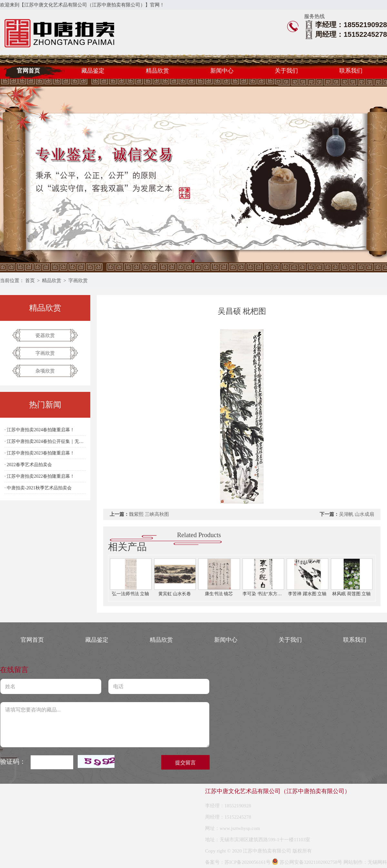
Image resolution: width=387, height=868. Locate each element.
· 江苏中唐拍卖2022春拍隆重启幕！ (40, 476)
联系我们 (351, 71)
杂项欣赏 (45, 371)
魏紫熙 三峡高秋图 (149, 514)
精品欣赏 (157, 71)
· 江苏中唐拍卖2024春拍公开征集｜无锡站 (45, 441)
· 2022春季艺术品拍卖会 (28, 465)
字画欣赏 (78, 281)
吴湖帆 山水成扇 (357, 514)
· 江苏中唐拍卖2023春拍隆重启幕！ (40, 453)
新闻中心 (222, 71)
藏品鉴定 (93, 71)
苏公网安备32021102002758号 (307, 862)
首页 (30, 281)
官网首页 (28, 71)
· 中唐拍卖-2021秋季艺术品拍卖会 (38, 488)
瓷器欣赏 (45, 335)
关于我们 (286, 71)
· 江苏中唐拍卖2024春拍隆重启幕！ (40, 430)
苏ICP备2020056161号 (248, 862)
